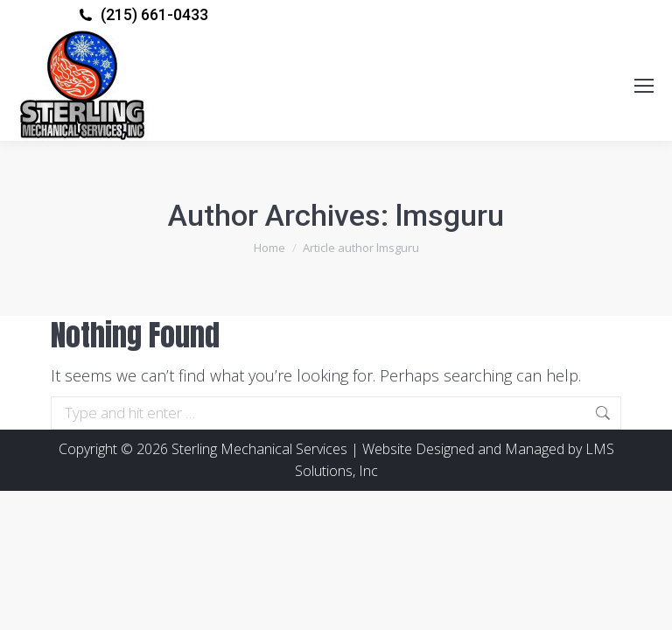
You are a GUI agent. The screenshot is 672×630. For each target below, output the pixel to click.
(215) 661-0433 (154, 14)
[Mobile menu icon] (644, 86)
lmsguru (450, 215)
